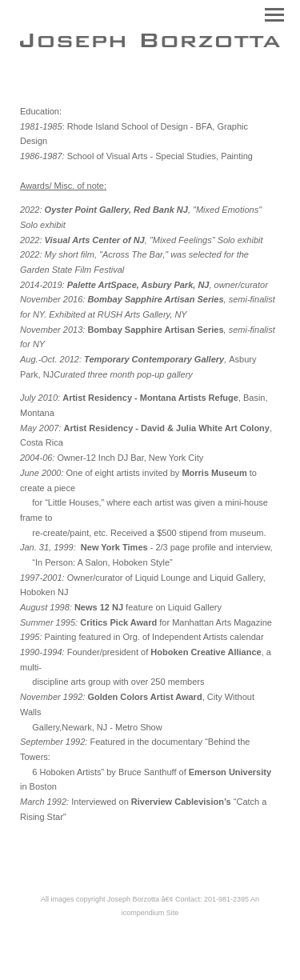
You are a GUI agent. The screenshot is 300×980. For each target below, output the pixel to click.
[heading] (150, 44)
